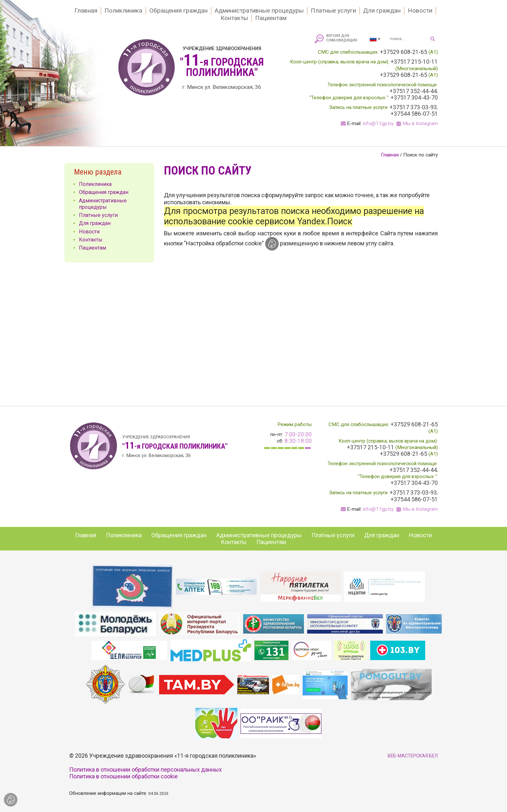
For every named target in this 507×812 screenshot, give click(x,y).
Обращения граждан (178, 11)
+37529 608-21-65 (404, 52)
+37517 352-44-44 (413, 91)
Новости (420, 11)
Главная (86, 11)
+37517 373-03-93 (413, 107)
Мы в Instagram (420, 123)
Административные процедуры (259, 11)
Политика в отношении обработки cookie (124, 776)
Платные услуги (333, 11)
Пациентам (271, 18)
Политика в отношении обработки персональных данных (146, 769)
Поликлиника (123, 11)
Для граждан (382, 11)
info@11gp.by (378, 123)
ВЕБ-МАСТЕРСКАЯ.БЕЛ (413, 756)
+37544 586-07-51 (414, 114)
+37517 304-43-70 (414, 98)
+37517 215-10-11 (414, 62)
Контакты (234, 18)
